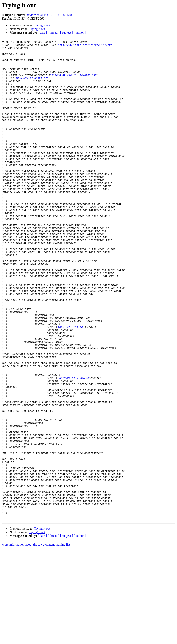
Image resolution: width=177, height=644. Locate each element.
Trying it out (42, 25)
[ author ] (80, 32)
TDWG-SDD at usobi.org (32, 86)
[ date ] (42, 32)
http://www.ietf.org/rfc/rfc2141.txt (85, 46)
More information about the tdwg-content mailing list (36, 640)
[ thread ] (53, 32)
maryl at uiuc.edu (71, 384)
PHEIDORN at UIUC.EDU (73, 446)
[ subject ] (67, 32)
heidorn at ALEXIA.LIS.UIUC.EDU (50, 15)
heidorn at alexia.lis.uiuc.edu (73, 82)
